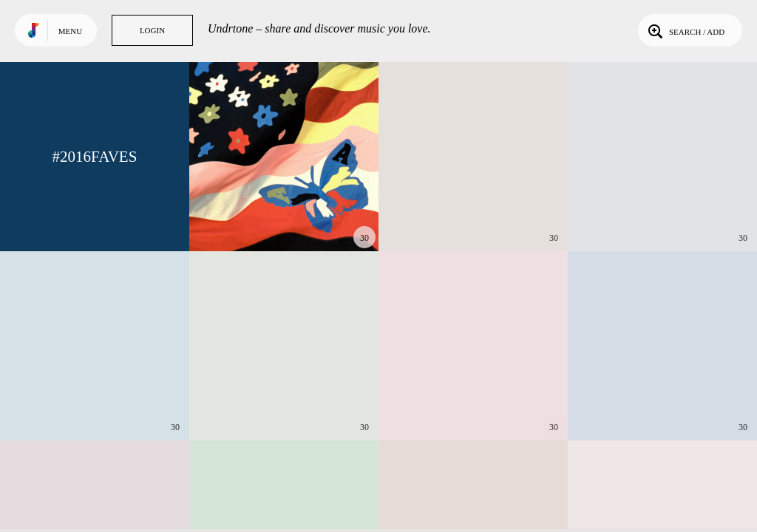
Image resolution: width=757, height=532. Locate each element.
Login (152, 30)
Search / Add (685, 30)
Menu (70, 31)
